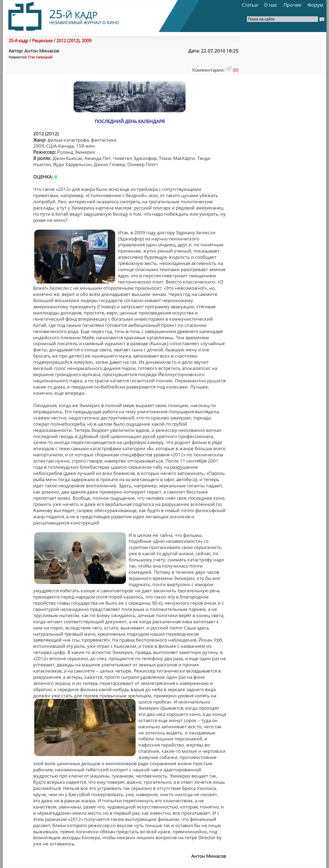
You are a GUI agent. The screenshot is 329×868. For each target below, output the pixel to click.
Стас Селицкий (40, 57)
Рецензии (42, 41)
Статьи (250, 5)
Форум (315, 5)
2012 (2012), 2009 (74, 41)
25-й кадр (18, 41)
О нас (271, 5)
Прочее (292, 5)
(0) (232, 70)
